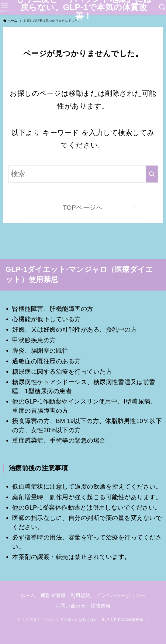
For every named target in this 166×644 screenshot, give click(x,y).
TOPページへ (83, 207)
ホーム (28, 595)
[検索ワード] (83, 174)
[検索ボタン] (162, 7)
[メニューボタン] (4, 7)
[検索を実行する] (152, 174)
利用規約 (81, 595)
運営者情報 (53, 595)
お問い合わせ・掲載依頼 (83, 606)
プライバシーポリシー (121, 595)
